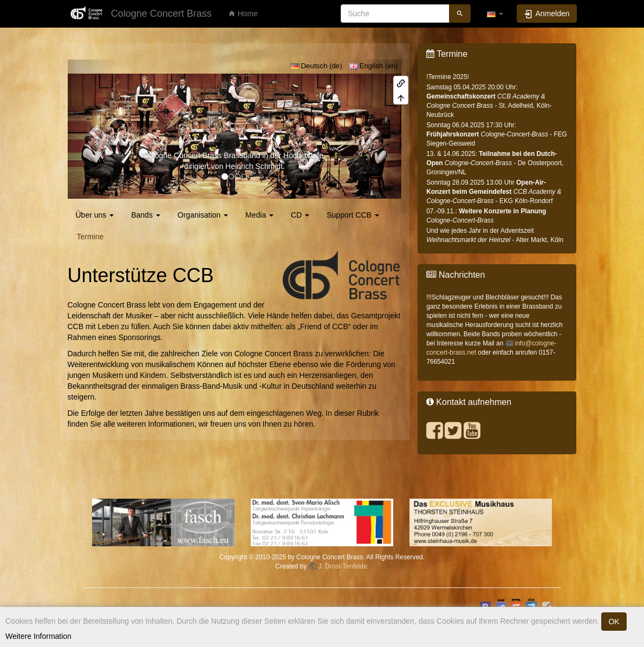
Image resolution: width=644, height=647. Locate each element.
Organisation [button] (203, 215)
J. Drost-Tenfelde (343, 566)
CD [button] (300, 215)
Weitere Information (38, 636)
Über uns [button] (95, 215)
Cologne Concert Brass (183, 155)
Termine (90, 237)
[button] (495, 14)
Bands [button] (146, 215)
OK (614, 622)
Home (243, 14)
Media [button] (259, 215)
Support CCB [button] (353, 215)
